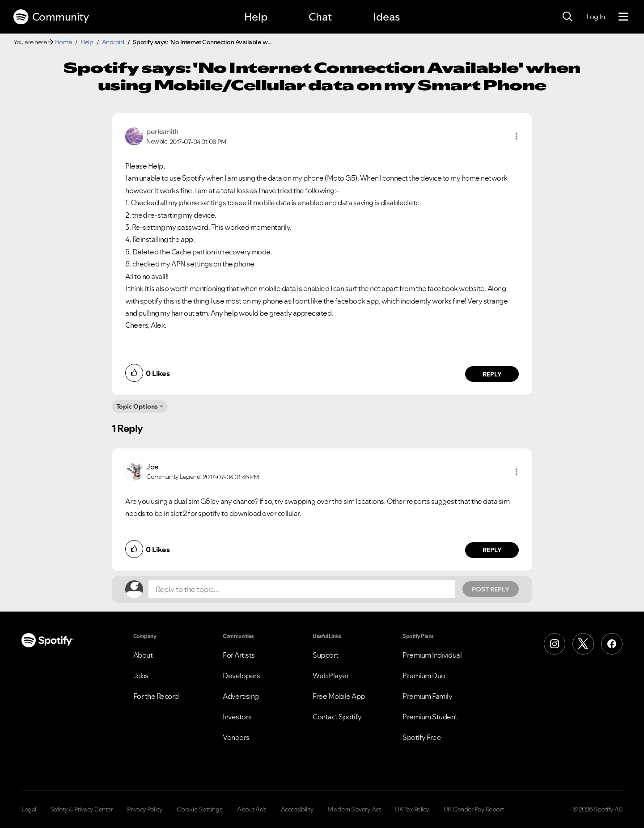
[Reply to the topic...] (302, 589)
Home (64, 42)
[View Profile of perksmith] (162, 131)
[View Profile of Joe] (153, 467)
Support (326, 655)
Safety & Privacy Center (82, 809)
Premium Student (430, 717)
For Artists (239, 655)
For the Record (156, 696)
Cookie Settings (200, 809)
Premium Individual (432, 655)
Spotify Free (422, 737)
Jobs (141, 676)
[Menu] (623, 17)
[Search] (568, 17)
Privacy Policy (145, 809)
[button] (517, 136)
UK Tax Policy (412, 809)
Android (113, 42)
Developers (241, 676)
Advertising (241, 696)
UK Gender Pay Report (474, 809)
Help (256, 17)
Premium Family (427, 696)
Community (51, 17)
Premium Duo (424, 676)
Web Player (331, 676)
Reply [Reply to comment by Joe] (492, 550)
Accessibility (297, 809)
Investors (237, 717)
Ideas (386, 17)
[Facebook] (612, 644)
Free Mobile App (339, 696)
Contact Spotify (337, 717)
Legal (29, 809)
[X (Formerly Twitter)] (583, 644)
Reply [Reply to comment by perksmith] (492, 374)
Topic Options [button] (137, 406)
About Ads (252, 809)
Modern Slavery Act (354, 809)
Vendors (236, 737)
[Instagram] (555, 644)
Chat (320, 17)
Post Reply (491, 589)
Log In (595, 17)
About (143, 655)
